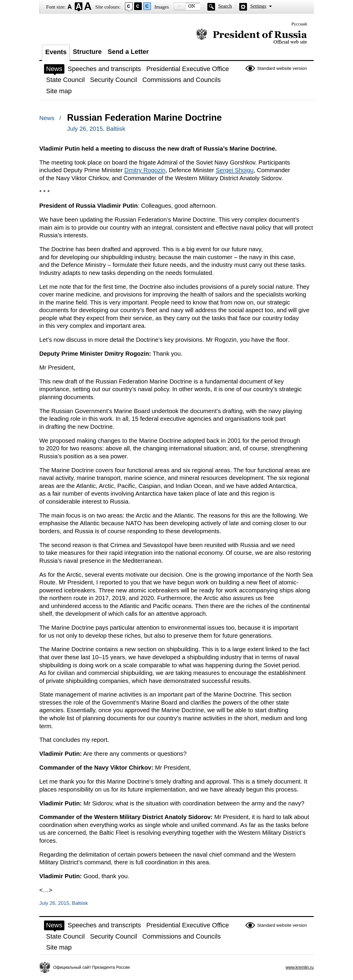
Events (56, 52)
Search (225, 6)
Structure (87, 52)
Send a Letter (128, 52)
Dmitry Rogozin (145, 170)
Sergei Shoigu (235, 170)
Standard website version (282, 68)
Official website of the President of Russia (252, 36)
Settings (258, 6)
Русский (299, 24)
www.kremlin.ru (300, 967)
